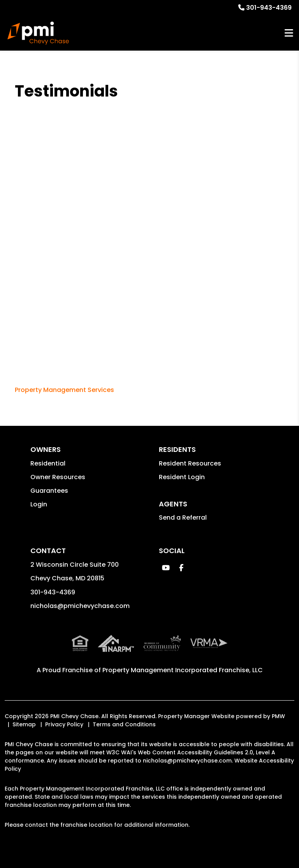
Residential (48, 463)
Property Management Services (64, 390)
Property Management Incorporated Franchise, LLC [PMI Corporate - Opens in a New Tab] (183, 670)
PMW (278, 716)
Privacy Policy (64, 724)
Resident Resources (190, 463)
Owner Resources (58, 477)
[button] (166, 568)
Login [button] (39, 504)
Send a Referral (183, 517)
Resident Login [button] (182, 477)
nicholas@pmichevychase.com (80, 606)
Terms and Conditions (124, 724)
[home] (38, 33)
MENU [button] (289, 33)
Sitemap (24, 724)
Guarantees (49, 491)
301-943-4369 (269, 8)
